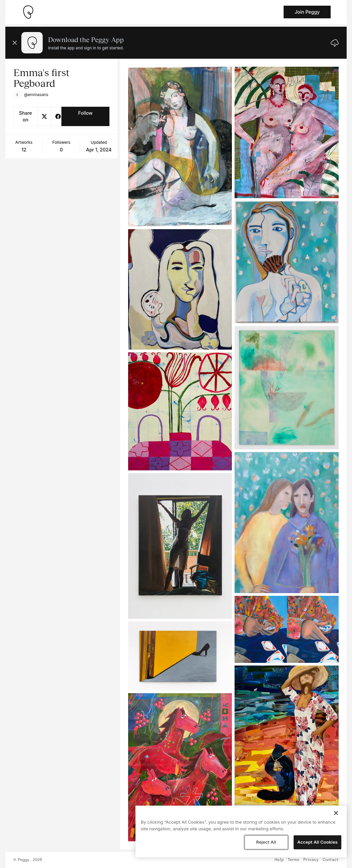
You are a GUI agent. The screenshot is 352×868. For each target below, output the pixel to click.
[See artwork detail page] (180, 147)
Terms (293, 860)
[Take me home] (28, 12)
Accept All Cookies (317, 842)
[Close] (336, 813)
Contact (331, 860)
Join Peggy (307, 12)
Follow (85, 113)
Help (279, 860)
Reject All (266, 842)
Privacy (311, 860)
